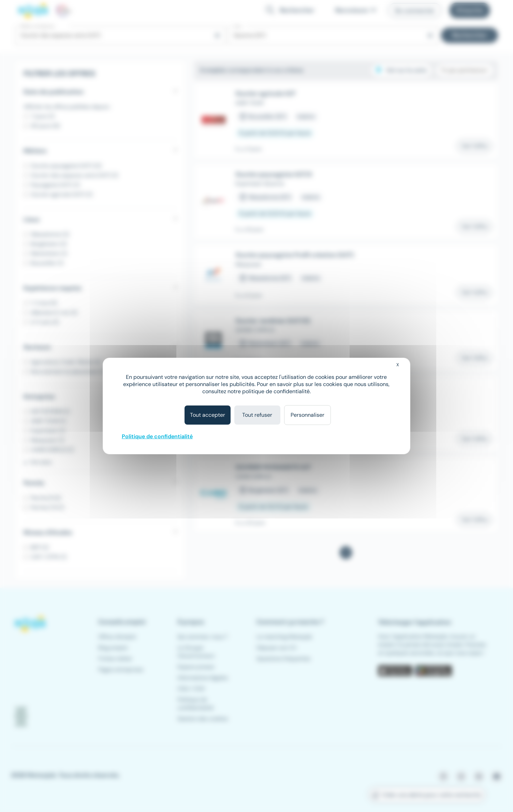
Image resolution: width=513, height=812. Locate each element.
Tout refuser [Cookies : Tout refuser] (257, 415)
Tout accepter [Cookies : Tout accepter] (208, 415)
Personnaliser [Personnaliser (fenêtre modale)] (307, 415)
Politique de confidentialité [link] (157, 436)
